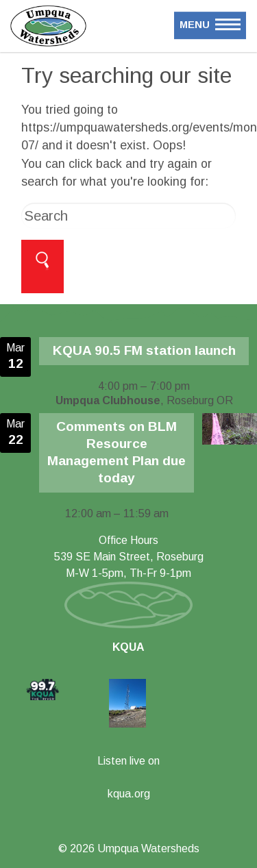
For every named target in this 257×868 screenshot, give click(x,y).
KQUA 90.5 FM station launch (144, 350)
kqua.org (129, 794)
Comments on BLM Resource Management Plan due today (117, 452)
